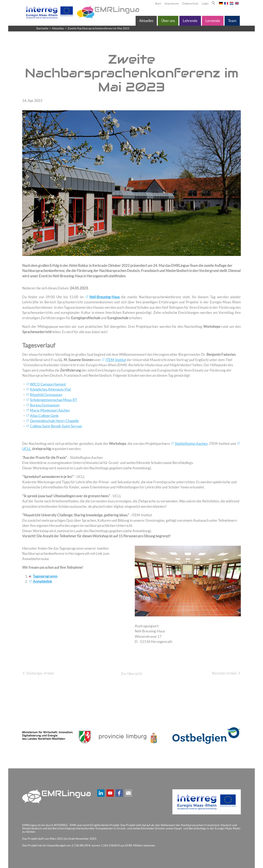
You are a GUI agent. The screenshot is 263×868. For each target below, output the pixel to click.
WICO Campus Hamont (48, 384)
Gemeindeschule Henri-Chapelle (54, 421)
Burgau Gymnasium (45, 405)
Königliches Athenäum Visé (50, 389)
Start (158, 3)
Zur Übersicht (131, 674)
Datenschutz (190, 3)
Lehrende (190, 21)
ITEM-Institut (116, 360)
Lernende (213, 21)
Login (205, 3)
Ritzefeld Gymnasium (46, 395)
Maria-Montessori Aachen (50, 410)
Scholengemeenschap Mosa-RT (54, 400)
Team (232, 21)
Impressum (172, 3)
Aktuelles (146, 21)
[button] (101, 793)
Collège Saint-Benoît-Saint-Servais (56, 426)
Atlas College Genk (44, 416)
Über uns (168, 21)
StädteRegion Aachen (191, 444)
